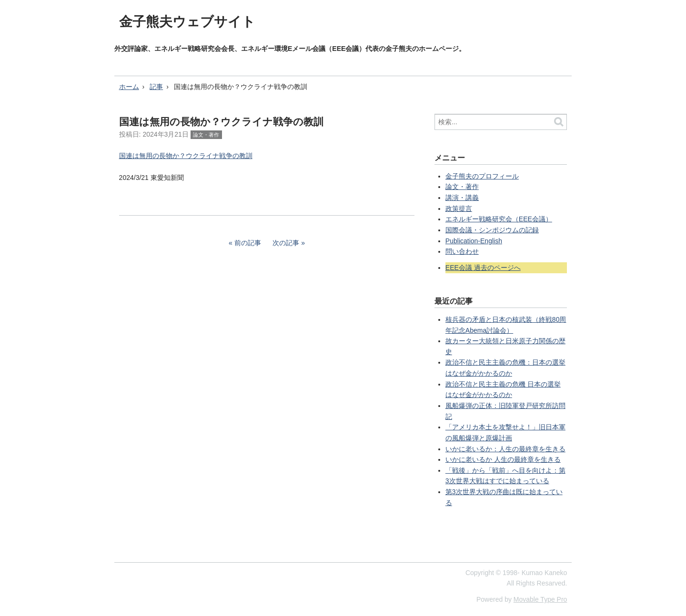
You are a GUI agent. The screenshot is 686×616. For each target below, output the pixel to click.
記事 (156, 87)
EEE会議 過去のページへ (483, 268)
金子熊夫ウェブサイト (187, 22)
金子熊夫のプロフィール (482, 176)
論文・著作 (206, 135)
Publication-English (474, 241)
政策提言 (459, 209)
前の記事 (248, 243)
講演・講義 (462, 198)
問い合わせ (462, 251)
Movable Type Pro (540, 599)
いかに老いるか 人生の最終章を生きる (503, 459)
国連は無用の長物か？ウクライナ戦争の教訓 (186, 156)
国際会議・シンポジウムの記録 (492, 230)
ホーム (129, 87)
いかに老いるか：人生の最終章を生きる (505, 449)
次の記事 (286, 243)
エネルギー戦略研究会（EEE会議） (499, 219)
